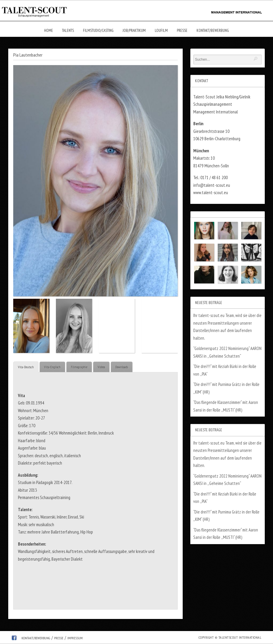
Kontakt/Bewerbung (213, 30)
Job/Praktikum (134, 30)
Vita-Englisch (52, 367)
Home (49, 30)
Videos (101, 367)
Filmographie (79, 367)
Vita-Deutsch (26, 367)
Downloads (122, 367)
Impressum (75, 638)
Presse (182, 30)
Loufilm (161, 30)
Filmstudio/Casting (98, 30)
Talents (68, 30)
